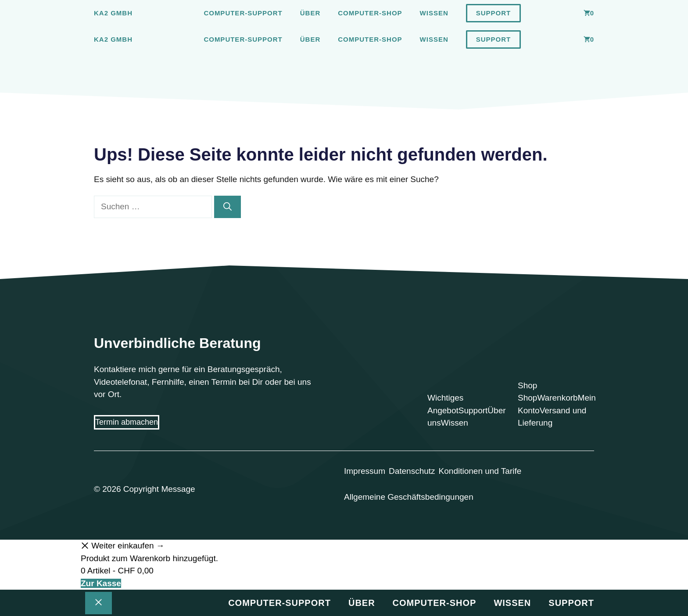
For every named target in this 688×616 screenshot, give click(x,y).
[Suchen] (228, 207)
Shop (527, 398)
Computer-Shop (370, 13)
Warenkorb (557, 398)
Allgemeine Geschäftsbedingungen (409, 497)
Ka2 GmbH (113, 13)
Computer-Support (243, 13)
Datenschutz (412, 471)
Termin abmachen (127, 422)
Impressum (365, 471)
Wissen (434, 13)
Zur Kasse (101, 583)
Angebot (443, 410)
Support (494, 13)
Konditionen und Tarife (480, 471)
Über (310, 13)
